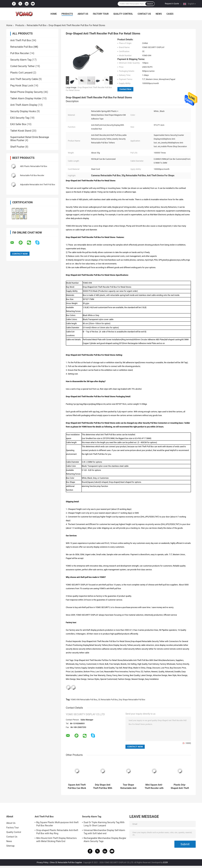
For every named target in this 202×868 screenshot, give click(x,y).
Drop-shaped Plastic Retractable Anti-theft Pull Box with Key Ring (57, 832)
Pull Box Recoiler (20, 53)
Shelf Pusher (17, 147)
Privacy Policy (42, 862)
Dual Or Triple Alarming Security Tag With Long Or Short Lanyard (104, 824)
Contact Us (144, 14)
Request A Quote (172, 4)
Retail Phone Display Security (27, 92)
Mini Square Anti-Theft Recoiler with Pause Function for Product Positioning (154, 786)
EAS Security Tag (20, 118)
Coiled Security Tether (22, 66)
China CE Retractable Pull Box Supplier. (66, 862)
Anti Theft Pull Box (21, 40)
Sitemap (10, 846)
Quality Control (123, 14)
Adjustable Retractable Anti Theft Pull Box (38, 185)
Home (54, 14)
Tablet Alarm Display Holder (26, 98)
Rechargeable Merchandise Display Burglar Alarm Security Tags (105, 840)
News (159, 14)
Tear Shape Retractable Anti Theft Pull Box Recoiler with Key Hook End (128, 786)
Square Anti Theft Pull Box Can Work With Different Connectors (77, 786)
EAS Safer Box (18, 124)
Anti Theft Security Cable (24, 79)
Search (150, 4)
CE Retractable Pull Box (108, 700)
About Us (83, 14)
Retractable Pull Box (37, 25)
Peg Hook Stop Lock (22, 86)
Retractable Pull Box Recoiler (32, 175)
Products (67, 14)
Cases (170, 14)
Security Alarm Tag (21, 60)
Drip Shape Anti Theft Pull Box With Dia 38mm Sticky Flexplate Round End (103, 786)
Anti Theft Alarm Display (24, 105)
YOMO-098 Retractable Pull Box (84, 700)
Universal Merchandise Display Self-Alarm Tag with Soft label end (104, 832)
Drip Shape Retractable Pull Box (132, 700)
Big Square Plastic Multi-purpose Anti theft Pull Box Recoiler (57, 824)
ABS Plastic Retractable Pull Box (34, 166)
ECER (165, 862)
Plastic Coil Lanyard (21, 73)
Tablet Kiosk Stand (21, 131)
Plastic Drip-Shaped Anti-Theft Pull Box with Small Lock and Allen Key (180, 786)
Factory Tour (101, 14)
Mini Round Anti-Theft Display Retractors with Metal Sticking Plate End (56, 840)
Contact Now (125, 89)
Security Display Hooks (23, 111)
